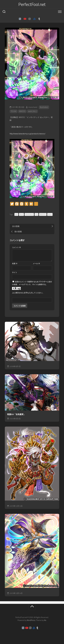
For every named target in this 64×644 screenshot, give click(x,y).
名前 (15, 263)
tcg (36, 214)
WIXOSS (22, 111)
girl (16, 214)
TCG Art (14, 111)
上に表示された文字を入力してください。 (28, 293)
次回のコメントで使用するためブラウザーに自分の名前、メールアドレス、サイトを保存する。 (32, 283)
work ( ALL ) (32, 111)
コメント (16, 247)
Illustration (44, 107)
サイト (15, 272)
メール (36, 263)
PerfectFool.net (32, 4)
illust (21, 214)
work (50, 214)
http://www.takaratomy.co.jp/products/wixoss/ (28, 134)
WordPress (31, 620)
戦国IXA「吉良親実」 (16, 414)
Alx (45, 620)
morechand (33, 107)
